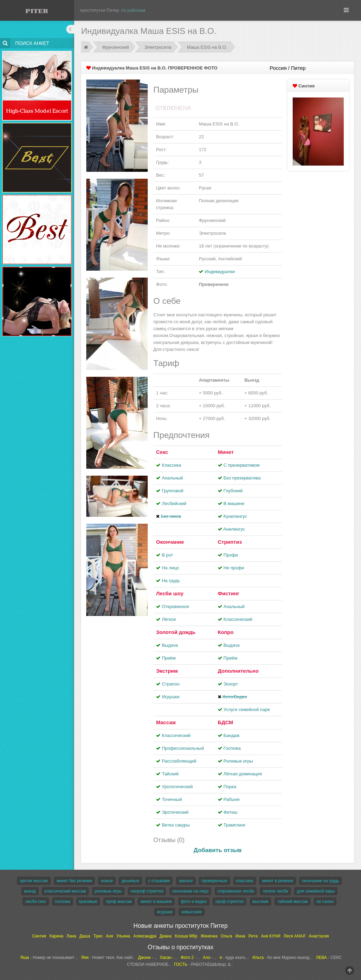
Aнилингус (234, 529)
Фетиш (231, 812)
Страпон (171, 684)
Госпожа (232, 748)
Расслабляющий (179, 761)
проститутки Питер (100, 10)
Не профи (234, 568)
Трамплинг (235, 825)
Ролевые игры (238, 761)
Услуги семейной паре (247, 710)
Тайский (170, 774)
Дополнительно (238, 671)
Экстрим (167, 671)
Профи (231, 555)
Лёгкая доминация (243, 774)
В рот (167, 555)
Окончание (170, 542)
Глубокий (233, 491)
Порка (230, 787)
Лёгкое (169, 619)
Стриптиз (230, 542)
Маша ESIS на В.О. (207, 47)
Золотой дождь (176, 632)
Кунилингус (235, 516)
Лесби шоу (170, 593)
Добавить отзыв (218, 850)
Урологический (177, 787)
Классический (238, 619)
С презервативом (242, 465)
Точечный (172, 799)
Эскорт (231, 684)
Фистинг (228, 593)
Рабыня (232, 799)
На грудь (171, 581)
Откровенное (175, 606)
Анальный (172, 478)
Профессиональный (183, 748)
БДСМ (226, 722)
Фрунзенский (116, 47)
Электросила (158, 47)
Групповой (173, 491)
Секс (162, 452)
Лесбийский (174, 503)
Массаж (166, 722)
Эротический (175, 812)
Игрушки (171, 697)
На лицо (170, 568)
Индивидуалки (220, 272)
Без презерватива (242, 478)
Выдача (170, 645)
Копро (226, 632)
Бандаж (232, 735)
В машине (234, 503)
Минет (226, 452)
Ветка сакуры (176, 825)
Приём (169, 658)
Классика (172, 465)
